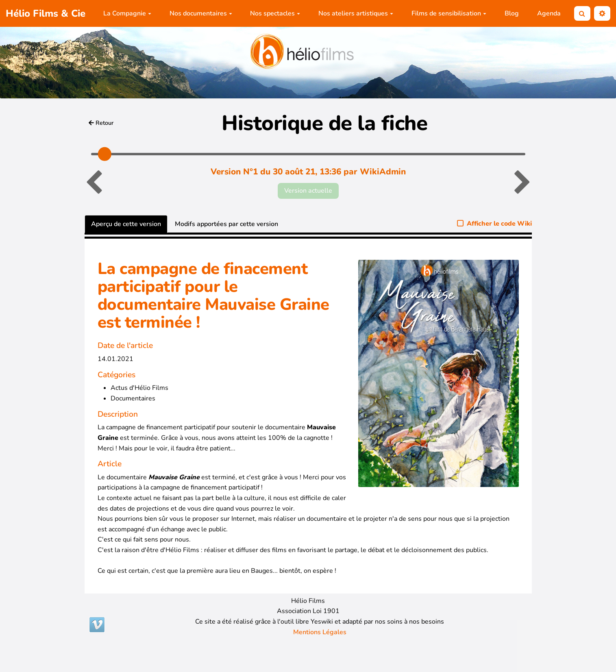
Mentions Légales (320, 632)
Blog (512, 13)
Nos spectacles (275, 13)
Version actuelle (308, 191)
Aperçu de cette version (126, 224)
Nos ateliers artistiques (356, 13)
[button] (602, 14)
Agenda (549, 13)
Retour (101, 123)
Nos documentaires (201, 13)
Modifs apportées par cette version (226, 224)
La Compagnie (127, 13)
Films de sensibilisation (449, 13)
